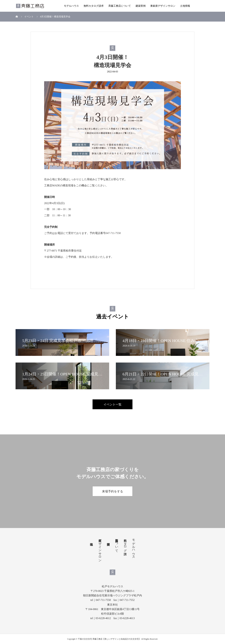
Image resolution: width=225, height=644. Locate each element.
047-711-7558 (113, 233)
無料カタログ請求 (94, 6)
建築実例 (141, 6)
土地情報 (185, 6)
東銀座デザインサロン (163, 6)
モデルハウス (71, 6)
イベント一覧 (112, 404)
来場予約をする (112, 491)
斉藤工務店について (120, 6)
